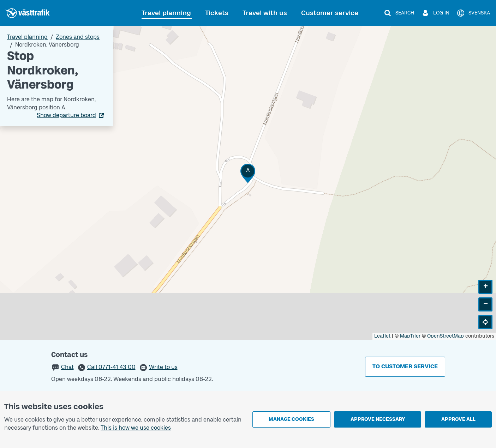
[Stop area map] (248, 183)
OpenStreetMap (446, 336)
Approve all (458, 419)
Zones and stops (78, 37)
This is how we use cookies (136, 428)
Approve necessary (378, 419)
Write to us (163, 367)
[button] (248, 173)
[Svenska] (473, 13)
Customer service (330, 13)
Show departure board (66, 115)
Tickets (217, 13)
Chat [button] (67, 367)
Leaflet (382, 336)
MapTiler (410, 336)
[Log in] (435, 13)
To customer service (405, 366)
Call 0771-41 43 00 (111, 367)
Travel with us (265, 13)
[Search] (399, 13)
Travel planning (166, 13)
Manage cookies (291, 419)
